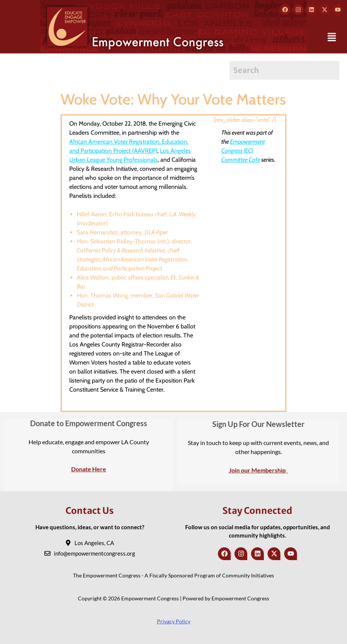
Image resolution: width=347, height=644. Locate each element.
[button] (332, 38)
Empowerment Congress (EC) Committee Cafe (243, 151)
